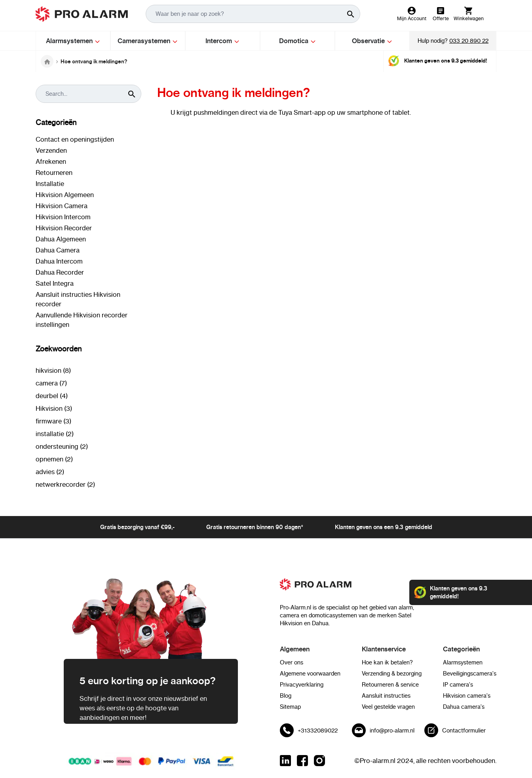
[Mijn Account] (412, 14)
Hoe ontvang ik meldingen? (94, 62)
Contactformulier (464, 731)
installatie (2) (55, 434)
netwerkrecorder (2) (65, 484)
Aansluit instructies (386, 696)
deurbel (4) (52, 396)
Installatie (50, 184)
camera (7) (51, 383)
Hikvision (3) (54, 408)
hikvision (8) (53, 370)
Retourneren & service (390, 685)
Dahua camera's (464, 707)
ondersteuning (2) (62, 446)
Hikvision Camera (62, 206)
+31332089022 (318, 731)
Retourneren (54, 173)
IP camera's (458, 685)
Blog (286, 696)
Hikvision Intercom (63, 217)
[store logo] (82, 14)
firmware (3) (53, 421)
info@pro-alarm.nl (392, 731)
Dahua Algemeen (61, 239)
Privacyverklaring (302, 685)
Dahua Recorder (60, 272)
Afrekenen (51, 161)
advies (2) (50, 472)
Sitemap (290, 707)
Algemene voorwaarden (310, 674)
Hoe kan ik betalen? (387, 662)
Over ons (292, 662)
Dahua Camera (58, 250)
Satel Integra (55, 283)
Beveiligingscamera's (470, 674)
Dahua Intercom (59, 261)
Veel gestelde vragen (388, 707)
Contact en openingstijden (75, 139)
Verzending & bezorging (392, 674)
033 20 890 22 (469, 41)
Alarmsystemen (463, 662)
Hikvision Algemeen (65, 195)
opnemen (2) (54, 459)
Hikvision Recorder (64, 228)
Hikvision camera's (467, 696)
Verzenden (51, 150)
